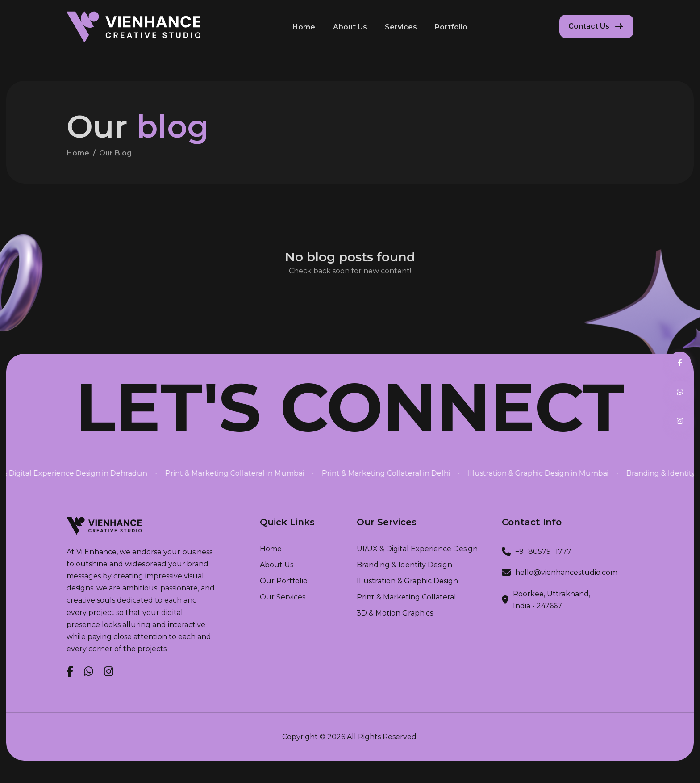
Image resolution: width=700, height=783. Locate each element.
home (78, 157)
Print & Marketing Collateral (406, 597)
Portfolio (451, 27)
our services (283, 597)
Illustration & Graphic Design (407, 581)
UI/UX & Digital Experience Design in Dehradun (110, 473)
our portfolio (284, 581)
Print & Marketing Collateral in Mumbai (281, 473)
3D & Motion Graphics (395, 613)
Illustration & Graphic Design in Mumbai (585, 473)
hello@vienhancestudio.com (566, 572)
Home (304, 27)
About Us (350, 27)
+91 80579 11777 (543, 551)
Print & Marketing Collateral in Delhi (432, 473)
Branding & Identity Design (404, 565)
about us (277, 565)
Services (401, 27)
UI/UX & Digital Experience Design (417, 549)
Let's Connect (350, 407)
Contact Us (589, 26)
